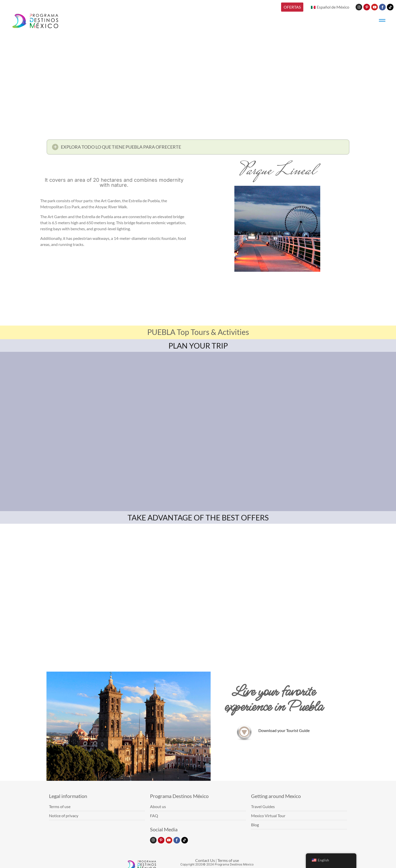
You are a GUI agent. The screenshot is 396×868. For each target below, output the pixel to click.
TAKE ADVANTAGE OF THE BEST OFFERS (198, 517)
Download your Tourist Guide (284, 730)
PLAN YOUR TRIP (198, 346)
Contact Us (205, 860)
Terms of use (228, 860)
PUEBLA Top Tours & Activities (198, 332)
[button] (198, 149)
